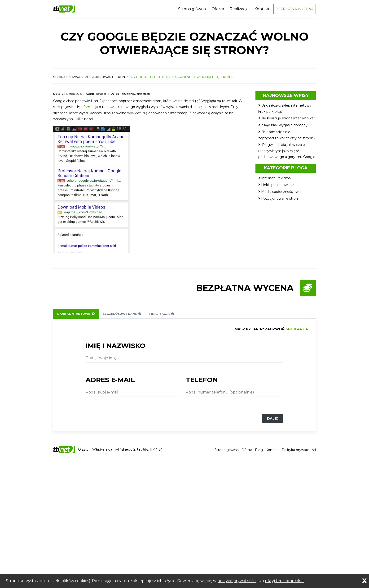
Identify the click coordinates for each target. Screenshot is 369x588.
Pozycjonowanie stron (105, 79)
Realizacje (239, 10)
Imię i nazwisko (116, 348)
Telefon (202, 382)
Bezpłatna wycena (295, 10)
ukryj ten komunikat (285, 581)
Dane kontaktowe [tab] (76, 316)
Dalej (273, 421)
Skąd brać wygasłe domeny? (286, 127)
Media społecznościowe (281, 194)
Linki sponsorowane (277, 187)
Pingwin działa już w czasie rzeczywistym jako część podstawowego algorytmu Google (287, 153)
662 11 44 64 (297, 331)
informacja (89, 109)
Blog (259, 452)
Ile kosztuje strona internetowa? (289, 121)
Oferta (218, 10)
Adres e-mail (110, 382)
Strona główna (192, 10)
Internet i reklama (276, 181)
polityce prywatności (237, 581)
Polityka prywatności (299, 452)
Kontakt (262, 10)
